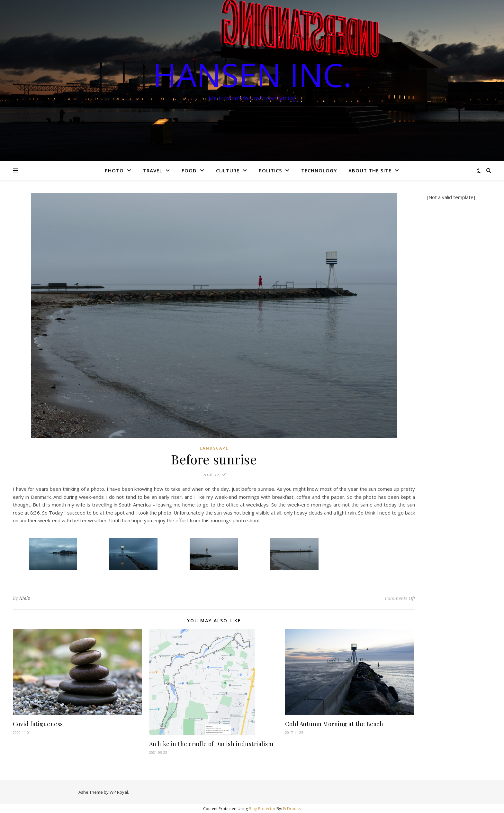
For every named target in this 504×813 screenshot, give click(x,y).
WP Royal (119, 792)
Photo (114, 170)
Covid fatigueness (38, 724)
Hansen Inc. (252, 75)
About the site (370, 170)
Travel (153, 170)
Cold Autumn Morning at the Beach (334, 724)
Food (189, 170)
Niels (25, 598)
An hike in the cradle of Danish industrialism (211, 744)
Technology (319, 170)
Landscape (214, 448)
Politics (270, 170)
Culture (228, 170)
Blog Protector (262, 809)
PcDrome (291, 809)
